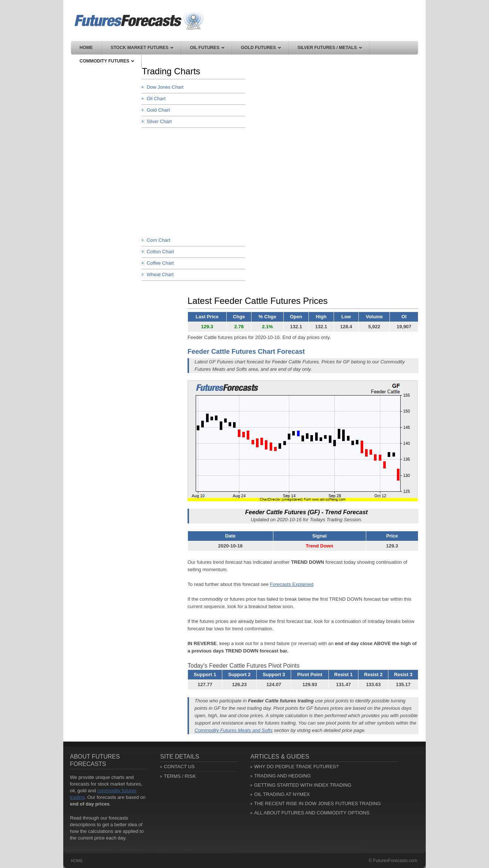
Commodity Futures (107, 61)
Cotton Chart (160, 252)
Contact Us (179, 767)
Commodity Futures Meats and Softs (234, 730)
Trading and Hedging (282, 776)
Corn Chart (158, 240)
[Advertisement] (197, 182)
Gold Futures (261, 48)
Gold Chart (158, 110)
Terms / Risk (180, 776)
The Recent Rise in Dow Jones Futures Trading (318, 803)
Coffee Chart (160, 263)
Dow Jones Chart (165, 87)
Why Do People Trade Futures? (296, 767)
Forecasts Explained (292, 584)
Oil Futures (207, 48)
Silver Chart (159, 121)
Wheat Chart (160, 274)
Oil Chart (156, 99)
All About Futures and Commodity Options (312, 813)
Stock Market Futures (142, 48)
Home (86, 48)
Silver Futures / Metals (330, 48)
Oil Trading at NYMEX (282, 794)
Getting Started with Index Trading (303, 785)
